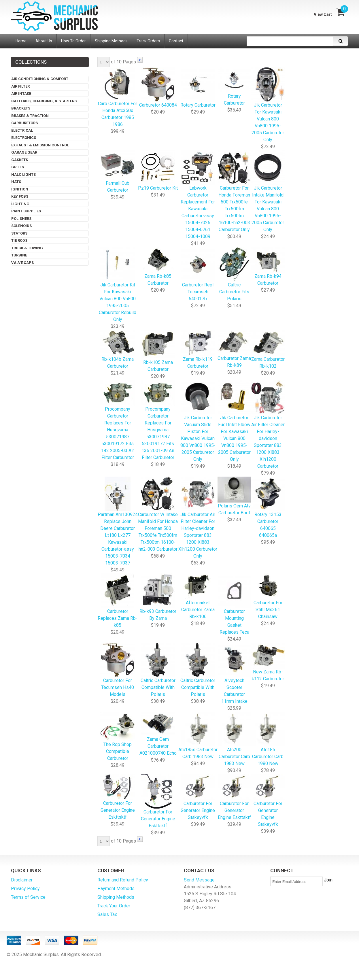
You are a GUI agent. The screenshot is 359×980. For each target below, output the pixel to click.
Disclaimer (22, 880)
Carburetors (24, 123)
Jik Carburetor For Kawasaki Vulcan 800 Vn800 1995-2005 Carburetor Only (268, 105)
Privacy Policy (25, 889)
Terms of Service (28, 897)
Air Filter (20, 86)
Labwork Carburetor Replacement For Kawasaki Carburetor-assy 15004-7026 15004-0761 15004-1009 (198, 195)
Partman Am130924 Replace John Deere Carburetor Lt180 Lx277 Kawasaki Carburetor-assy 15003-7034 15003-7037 (118, 521)
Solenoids (21, 226)
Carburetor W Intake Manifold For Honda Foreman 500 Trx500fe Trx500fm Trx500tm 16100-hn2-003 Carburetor (158, 514)
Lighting (20, 204)
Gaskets (20, 160)
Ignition (20, 189)
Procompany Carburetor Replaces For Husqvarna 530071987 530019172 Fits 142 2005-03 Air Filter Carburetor (118, 420)
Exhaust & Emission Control (40, 145)
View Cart (323, 14)
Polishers (21, 219)
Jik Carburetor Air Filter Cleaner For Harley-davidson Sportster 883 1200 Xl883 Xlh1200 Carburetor (268, 425)
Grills (18, 167)
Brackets (21, 108)
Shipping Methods (116, 897)
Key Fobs (20, 196)
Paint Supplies (26, 211)
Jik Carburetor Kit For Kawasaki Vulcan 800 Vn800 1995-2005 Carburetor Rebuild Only (118, 285)
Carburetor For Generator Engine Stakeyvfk (268, 801)
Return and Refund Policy (123, 880)
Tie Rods (19, 240)
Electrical (22, 130)
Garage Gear (24, 152)
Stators (19, 233)
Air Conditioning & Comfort (40, 79)
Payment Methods (116, 889)
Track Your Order (114, 906)
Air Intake (21, 94)
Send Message (199, 880)
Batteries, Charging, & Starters (44, 101)
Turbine (19, 255)
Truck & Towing (27, 248)
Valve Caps (22, 263)
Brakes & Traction (30, 116)
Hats (16, 182)
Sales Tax (107, 914)
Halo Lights (23, 174)
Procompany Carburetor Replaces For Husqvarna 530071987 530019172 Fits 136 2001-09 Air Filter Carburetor (158, 420)
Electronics (24, 138)
